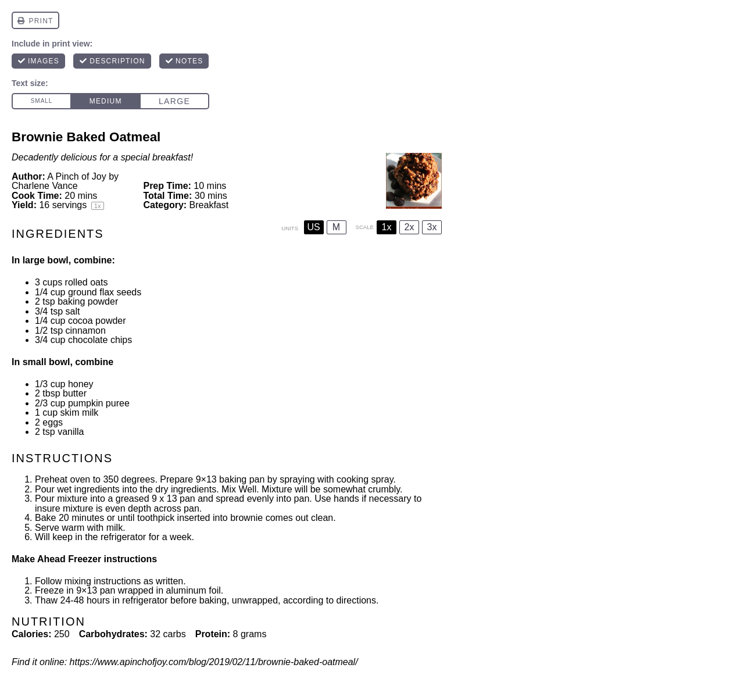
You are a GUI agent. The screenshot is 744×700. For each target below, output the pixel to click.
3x (432, 227)
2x (409, 227)
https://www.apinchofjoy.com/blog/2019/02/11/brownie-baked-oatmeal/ (214, 662)
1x (387, 227)
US (313, 227)
